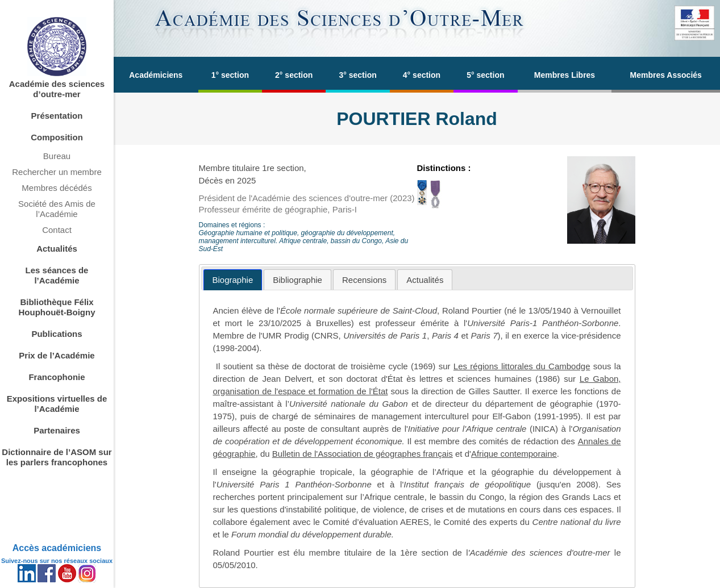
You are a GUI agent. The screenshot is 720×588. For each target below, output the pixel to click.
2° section (294, 75)
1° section (230, 75)
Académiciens (156, 75)
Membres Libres (565, 75)
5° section (485, 75)
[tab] (233, 280)
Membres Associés (666, 75)
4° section (422, 75)
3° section (357, 75)
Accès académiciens (57, 548)
